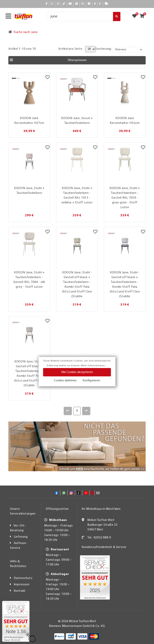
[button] (77, 60)
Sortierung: (104, 49)
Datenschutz (23, 578)
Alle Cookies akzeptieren (77, 372)
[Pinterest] (77, 4)
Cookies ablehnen (65, 381)
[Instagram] (58, 4)
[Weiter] (86, 411)
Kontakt (20, 591)
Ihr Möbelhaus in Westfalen (101, 509)
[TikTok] (64, 4)
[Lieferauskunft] (107, 4)
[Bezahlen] (95, 4)
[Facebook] (47, 4)
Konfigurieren (91, 381)
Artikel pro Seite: (71, 49)
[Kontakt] (100, 4)
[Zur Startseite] (10, 32)
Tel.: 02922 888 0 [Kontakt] (99, 538)
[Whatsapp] (52, 4)
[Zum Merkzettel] (136, 17)
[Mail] (83, 4)
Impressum (22, 585)
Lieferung (21, 537)
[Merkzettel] (47, 78)
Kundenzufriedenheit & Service (104, 547)
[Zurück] (68, 411)
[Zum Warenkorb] (143, 17)
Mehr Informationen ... (94, 366)
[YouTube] (70, 4)
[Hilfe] (89, 4)
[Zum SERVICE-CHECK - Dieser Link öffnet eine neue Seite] (16, 621)
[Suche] (80, 17)
